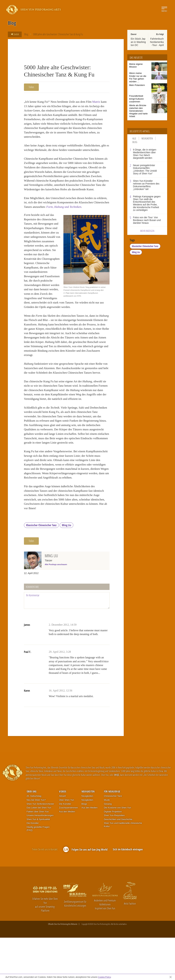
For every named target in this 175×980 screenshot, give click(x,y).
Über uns (32, 834)
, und (83, 221)
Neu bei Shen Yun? (36, 842)
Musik (107, 842)
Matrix (100, 102)
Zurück (14, 34)
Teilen (31, 87)
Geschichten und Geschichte (118, 862)
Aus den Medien (67, 854)
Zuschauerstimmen (68, 850)
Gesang (108, 846)
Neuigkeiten (147, 138)
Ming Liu (66, 568)
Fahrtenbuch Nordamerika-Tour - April (157, 42)
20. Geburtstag (34, 838)
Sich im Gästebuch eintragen (128, 892)
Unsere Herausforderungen (40, 858)
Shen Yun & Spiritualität (38, 862)
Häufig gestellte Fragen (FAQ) (38, 871)
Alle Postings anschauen (56, 607)
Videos (63, 834)
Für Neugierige (112, 834)
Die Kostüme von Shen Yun (117, 850)
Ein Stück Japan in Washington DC (138, 42)
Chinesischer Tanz (113, 838)
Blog (26, 34)
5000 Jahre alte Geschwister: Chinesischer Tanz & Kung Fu (58, 34)
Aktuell (62, 838)
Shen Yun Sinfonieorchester (40, 846)
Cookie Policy (104, 977)
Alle (134, 138)
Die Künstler (33, 866)
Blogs (84, 846)
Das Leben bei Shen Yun (39, 850)
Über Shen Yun (66, 842)
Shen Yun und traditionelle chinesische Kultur (123, 867)
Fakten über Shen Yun (38, 854)
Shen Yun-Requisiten (114, 858)
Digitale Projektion (113, 854)
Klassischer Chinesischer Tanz (41, 568)
